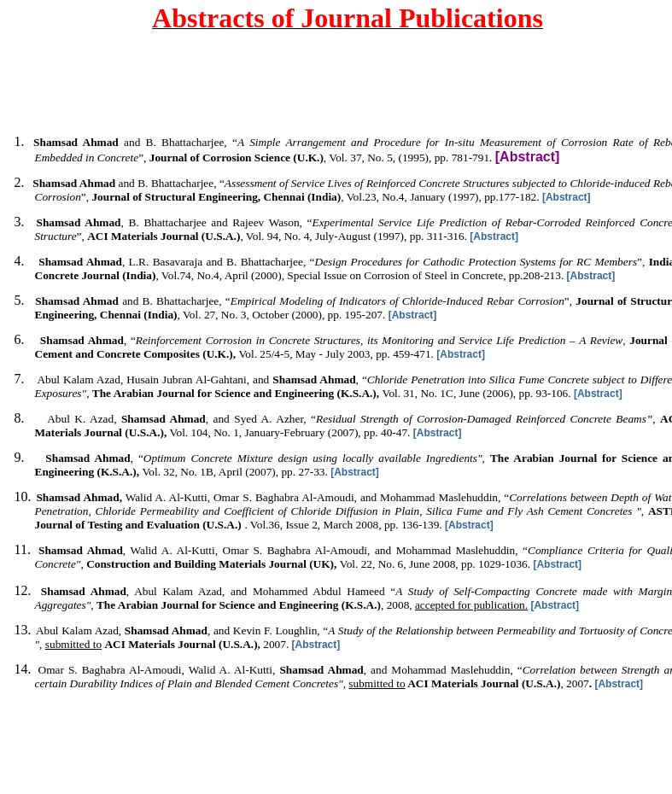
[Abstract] (567, 197)
